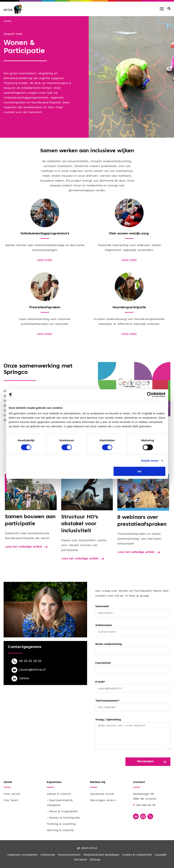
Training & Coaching (61, 824)
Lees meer (45, 260)
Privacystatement (69, 855)
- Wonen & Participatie (63, 818)
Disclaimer (80, 860)
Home (7, 21)
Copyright (161, 855)
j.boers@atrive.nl (32, 670)
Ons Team (11, 800)
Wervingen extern (103, 800)
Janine (24, 679)
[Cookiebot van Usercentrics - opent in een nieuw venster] (150, 395)
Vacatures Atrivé (102, 794)
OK (140, 471)
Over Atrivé (12, 794)
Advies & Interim (59, 794)
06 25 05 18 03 (30, 661)
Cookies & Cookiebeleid (137, 855)
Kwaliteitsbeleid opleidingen (101, 855)
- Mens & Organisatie (62, 812)
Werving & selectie (60, 830)
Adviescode (48, 855)
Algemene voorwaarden (22, 855)
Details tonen (150, 460)
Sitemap (95, 860)
